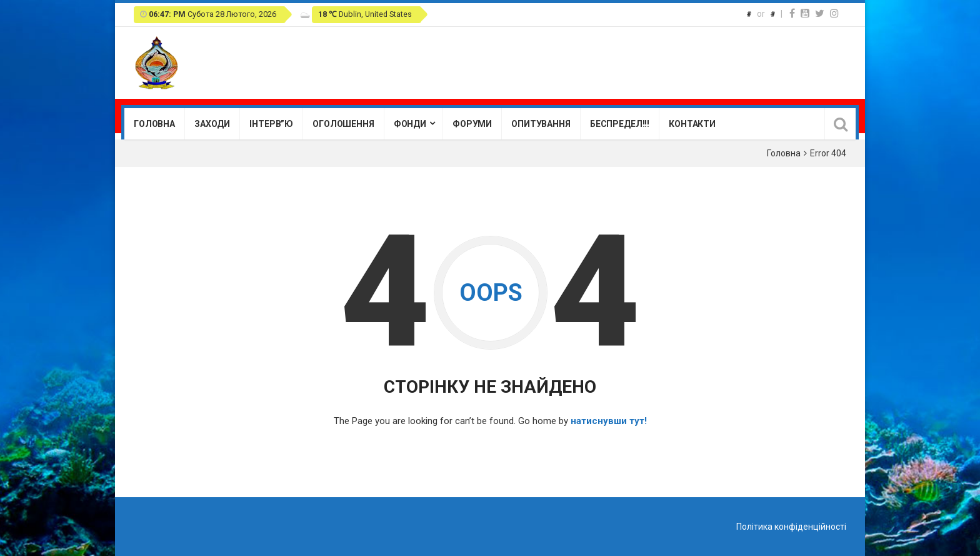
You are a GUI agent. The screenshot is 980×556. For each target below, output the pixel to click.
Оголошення (343, 124)
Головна (154, 124)
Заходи (212, 124)
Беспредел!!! (620, 124)
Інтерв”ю (271, 124)
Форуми (472, 124)
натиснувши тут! (609, 421)
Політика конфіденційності (791, 527)
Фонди (410, 124)
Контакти (692, 124)
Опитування (541, 124)
